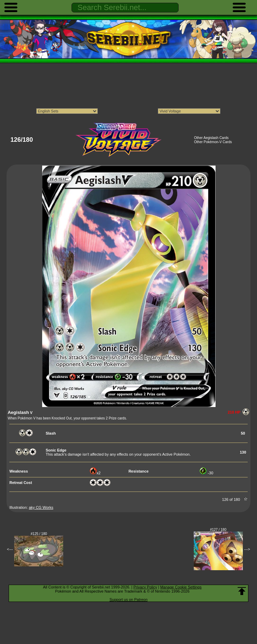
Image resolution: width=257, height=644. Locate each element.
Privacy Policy (145, 587)
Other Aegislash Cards (211, 138)
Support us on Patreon (128, 600)
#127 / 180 (218, 530)
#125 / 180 (39, 534)
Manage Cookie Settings (181, 587)
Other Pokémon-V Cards (213, 142)
